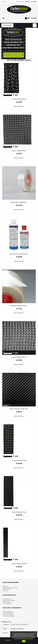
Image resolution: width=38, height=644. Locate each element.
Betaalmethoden (8, 612)
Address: (6, 625)
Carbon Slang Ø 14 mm (19, 460)
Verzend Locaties (8, 614)
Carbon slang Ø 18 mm (19, 99)
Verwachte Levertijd (8, 616)
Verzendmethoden (8, 613)
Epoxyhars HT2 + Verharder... (19, 254)
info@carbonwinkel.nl (17, 629)
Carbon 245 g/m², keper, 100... (19, 409)
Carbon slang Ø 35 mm (19, 151)
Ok (24, 641)
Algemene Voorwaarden (10, 588)
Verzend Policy (7, 599)
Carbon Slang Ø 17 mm (19, 512)
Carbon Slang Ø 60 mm (19, 357)
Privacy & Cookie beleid (28, 639)
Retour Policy (6, 602)
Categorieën (7, 25)
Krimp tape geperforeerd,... (19, 306)
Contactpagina (7, 603)
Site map (5, 591)
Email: (5, 629)
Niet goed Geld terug (9, 600)
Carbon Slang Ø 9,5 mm (19, 564)
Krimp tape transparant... (19, 202)
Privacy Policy (7, 589)
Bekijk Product (19, 106)
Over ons (5, 586)
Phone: (5, 633)
